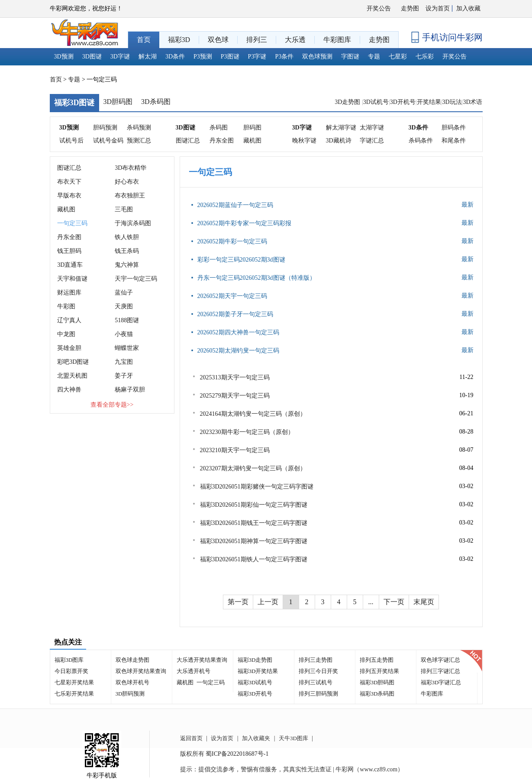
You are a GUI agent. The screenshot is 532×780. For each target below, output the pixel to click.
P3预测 (203, 57)
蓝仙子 (124, 293)
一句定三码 (72, 223)
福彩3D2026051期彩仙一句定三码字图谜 (254, 505)
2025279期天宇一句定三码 (235, 396)
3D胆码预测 (130, 694)
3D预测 (64, 57)
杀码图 (219, 128)
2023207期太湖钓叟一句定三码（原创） (253, 468)
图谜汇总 (188, 141)
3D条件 (175, 57)
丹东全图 (222, 141)
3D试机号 (376, 102)
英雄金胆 (69, 348)
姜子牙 (124, 376)
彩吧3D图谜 (73, 362)
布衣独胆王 (130, 196)
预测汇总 (139, 141)
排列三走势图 (316, 660)
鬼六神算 (127, 265)
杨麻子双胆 (130, 390)
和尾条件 (454, 141)
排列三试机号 (316, 682)
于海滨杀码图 (133, 223)
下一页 (394, 602)
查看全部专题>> (112, 405)
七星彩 (398, 57)
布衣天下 (69, 182)
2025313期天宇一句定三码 (235, 377)
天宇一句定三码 (136, 279)
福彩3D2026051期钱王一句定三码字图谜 (254, 523)
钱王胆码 (69, 251)
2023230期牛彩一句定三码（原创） (247, 432)
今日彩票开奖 (71, 671)
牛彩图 (66, 306)
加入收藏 (468, 8)
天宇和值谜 (72, 279)
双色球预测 (317, 57)
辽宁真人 (69, 320)
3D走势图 (348, 102)
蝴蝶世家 (127, 348)
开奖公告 (379, 8)
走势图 (410, 8)
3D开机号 (403, 102)
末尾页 (424, 602)
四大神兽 (69, 390)
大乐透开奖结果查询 (202, 660)
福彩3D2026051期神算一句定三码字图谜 (254, 541)
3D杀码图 (156, 102)
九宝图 (124, 362)
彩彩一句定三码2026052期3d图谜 (241, 260)
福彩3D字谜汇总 (441, 682)
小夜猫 (124, 334)
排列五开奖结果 (379, 671)
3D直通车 (70, 265)
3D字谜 (120, 57)
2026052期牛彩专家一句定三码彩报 (244, 223)
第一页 (238, 602)
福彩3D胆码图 (377, 682)
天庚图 (124, 306)
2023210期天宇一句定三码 (235, 450)
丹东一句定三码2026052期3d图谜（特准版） (256, 278)
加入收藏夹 (256, 738)
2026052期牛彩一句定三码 (232, 241)
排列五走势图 (377, 660)
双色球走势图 (132, 660)
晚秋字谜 (304, 141)
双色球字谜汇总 (440, 660)
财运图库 (69, 293)
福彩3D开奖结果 (258, 671)
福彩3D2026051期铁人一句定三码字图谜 (254, 559)
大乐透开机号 (193, 671)
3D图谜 (92, 57)
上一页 (268, 602)
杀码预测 (139, 128)
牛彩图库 (432, 694)
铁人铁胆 (127, 237)
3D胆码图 (118, 102)
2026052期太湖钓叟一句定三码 (238, 351)
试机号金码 (108, 141)
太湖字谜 (372, 128)
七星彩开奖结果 (74, 682)
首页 (56, 79)
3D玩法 (452, 102)
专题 (374, 57)
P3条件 (284, 57)
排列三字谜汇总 (440, 671)
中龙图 (66, 334)
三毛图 (124, 209)
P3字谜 (257, 57)
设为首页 (438, 8)
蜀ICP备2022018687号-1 (237, 754)
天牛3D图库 (293, 738)
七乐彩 (425, 57)
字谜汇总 (372, 141)
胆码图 (252, 128)
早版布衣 (69, 196)
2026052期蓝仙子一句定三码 (235, 205)
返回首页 (191, 738)
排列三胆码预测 (318, 694)
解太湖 (148, 57)
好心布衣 (127, 182)
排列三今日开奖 (318, 671)
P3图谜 (230, 57)
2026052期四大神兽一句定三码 (238, 332)
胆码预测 (105, 128)
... (371, 602)
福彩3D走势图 (255, 660)
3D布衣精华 (131, 168)
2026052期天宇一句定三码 (232, 296)
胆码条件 (454, 128)
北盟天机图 (72, 376)
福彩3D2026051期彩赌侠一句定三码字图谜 (257, 487)
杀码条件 (421, 141)
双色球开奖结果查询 (141, 671)
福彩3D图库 (69, 660)
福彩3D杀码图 (377, 694)
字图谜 (350, 57)
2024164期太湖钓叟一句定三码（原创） (253, 414)
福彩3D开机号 (255, 694)
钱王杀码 (127, 251)
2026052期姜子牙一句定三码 (235, 314)
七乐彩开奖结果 (74, 694)
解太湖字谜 (341, 128)
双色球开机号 (132, 682)
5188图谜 (127, 320)
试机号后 (71, 141)
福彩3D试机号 (255, 682)
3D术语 (472, 102)
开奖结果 (429, 102)
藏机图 (252, 141)
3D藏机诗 (339, 141)
